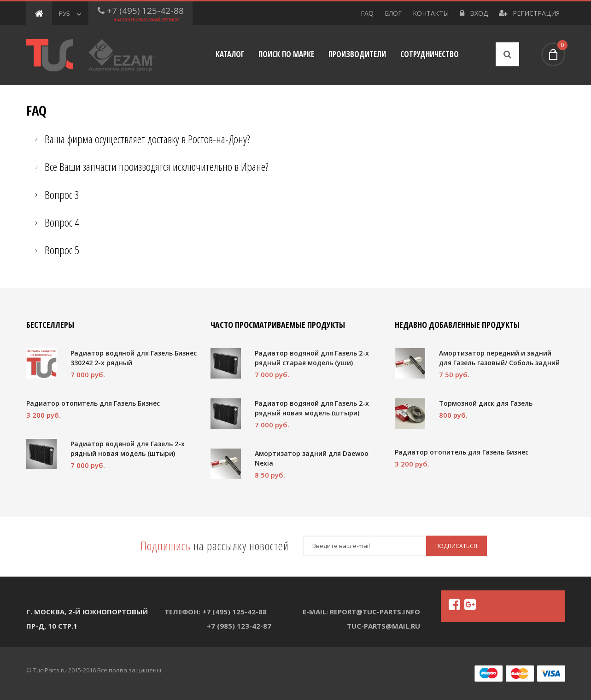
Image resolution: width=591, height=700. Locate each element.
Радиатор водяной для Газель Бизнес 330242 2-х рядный (134, 358)
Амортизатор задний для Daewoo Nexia (312, 458)
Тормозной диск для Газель (486, 403)
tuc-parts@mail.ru (383, 626)
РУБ (70, 13)
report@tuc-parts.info (375, 612)
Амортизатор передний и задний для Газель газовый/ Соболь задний (499, 358)
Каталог (230, 54)
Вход (474, 13)
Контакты (431, 13)
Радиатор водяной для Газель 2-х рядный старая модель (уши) (312, 358)
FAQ (367, 13)
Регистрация (529, 13)
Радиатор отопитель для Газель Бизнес (93, 403)
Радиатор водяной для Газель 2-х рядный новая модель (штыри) (128, 449)
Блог (393, 13)
